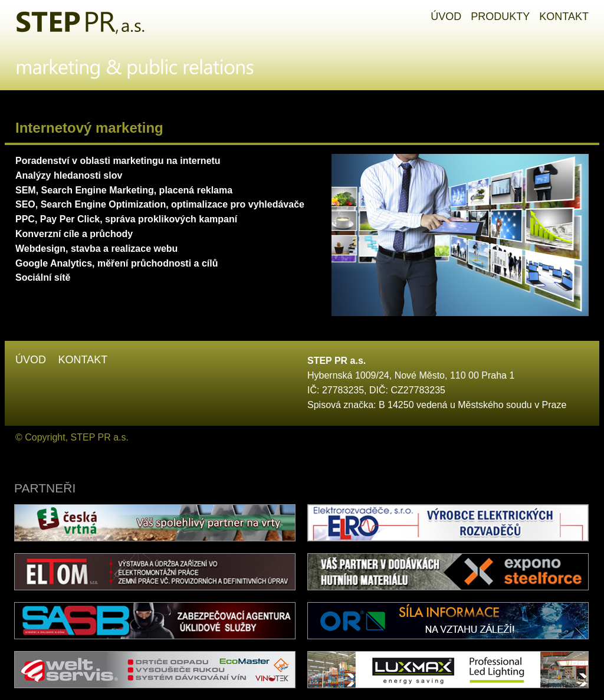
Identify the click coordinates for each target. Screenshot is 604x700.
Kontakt (83, 360)
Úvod (31, 360)
